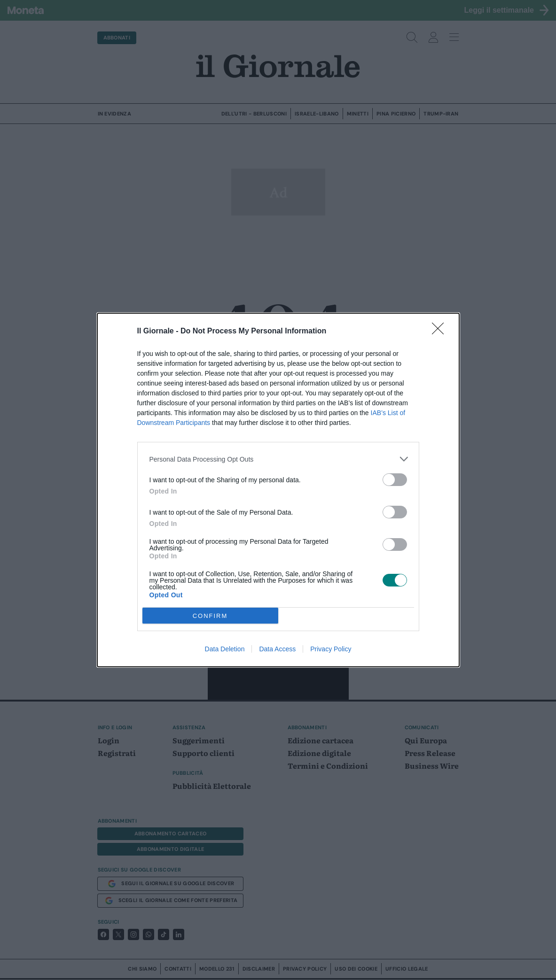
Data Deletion (225, 649)
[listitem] (278, 459)
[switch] (395, 480)
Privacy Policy (331, 649)
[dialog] (278, 490)
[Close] (441, 332)
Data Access (277, 649)
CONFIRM (210, 616)
